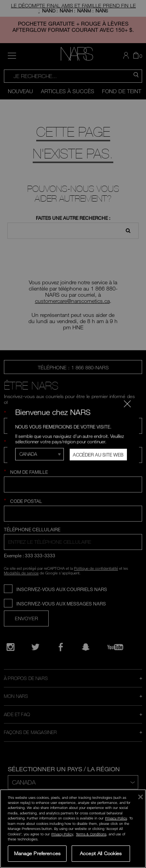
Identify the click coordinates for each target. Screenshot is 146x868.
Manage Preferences (37, 853)
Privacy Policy (116, 818)
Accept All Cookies (101, 853)
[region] (73, 829)
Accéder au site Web (98, 454)
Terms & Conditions (91, 834)
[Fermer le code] (127, 404)
